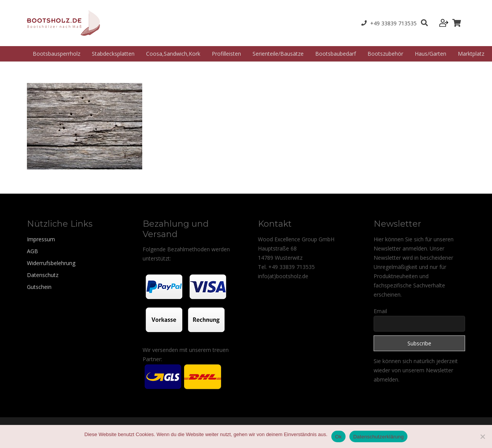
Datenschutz (43, 275)
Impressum (41, 239)
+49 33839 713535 (292, 267)
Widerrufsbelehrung (51, 263)
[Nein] (482, 436)
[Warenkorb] (457, 23)
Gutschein (39, 287)
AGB (32, 251)
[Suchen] (424, 23)
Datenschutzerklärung (378, 437)
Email (380, 311)
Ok (338, 437)
